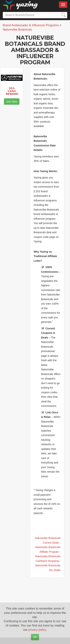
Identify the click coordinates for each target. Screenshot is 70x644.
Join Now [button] (12, 102)
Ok (35, 637)
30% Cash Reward (12, 91)
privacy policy (37, 630)
